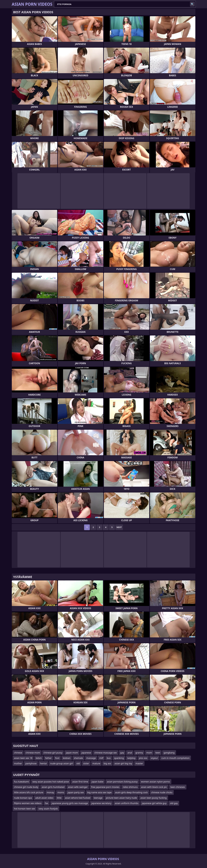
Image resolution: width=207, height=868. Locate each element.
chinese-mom (33, 753)
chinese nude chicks (162, 792)
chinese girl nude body (26, 787)
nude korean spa (23, 798)
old (78, 763)
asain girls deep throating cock (131, 792)
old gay (174, 803)
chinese (18, 753)
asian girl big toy (123, 763)
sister (86, 763)
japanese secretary (101, 803)
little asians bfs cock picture (29, 792)
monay (50, 792)
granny (139, 753)
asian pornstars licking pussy (122, 782)
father (48, 758)
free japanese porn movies (105, 787)
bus (109, 758)
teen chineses (178, 787)
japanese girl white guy (154, 803)
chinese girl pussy (53, 753)
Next (119, 527)
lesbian (67, 758)
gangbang (169, 753)
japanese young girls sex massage (70, 803)
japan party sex (76, 792)
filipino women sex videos (28, 803)
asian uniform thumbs (127, 803)
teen (158, 753)
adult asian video (44, 798)
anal (130, 753)
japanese (86, 753)
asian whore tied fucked (78, 798)
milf (101, 758)
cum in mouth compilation (175, 758)
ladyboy (131, 758)
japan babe (97, 782)
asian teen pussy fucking (154, 798)
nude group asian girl (62, 763)
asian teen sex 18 (23, 758)
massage (91, 758)
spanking (119, 758)
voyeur (154, 758)
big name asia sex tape (99, 792)
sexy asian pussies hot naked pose (51, 782)
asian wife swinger (78, 787)
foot (57, 758)
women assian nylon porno (155, 782)
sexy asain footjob (48, 809)
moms (61, 792)
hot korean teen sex (25, 809)
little (59, 798)
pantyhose (31, 763)
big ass (107, 763)
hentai (43, 763)
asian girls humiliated (53, 787)
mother (18, 763)
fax (47, 803)
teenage (98, 798)
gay (122, 753)
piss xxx (143, 758)
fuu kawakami (22, 782)
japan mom (72, 753)
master (139, 763)
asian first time (80, 782)
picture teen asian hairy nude (121, 798)
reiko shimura (130, 787)
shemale (78, 758)
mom (149, 753)
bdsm (39, 758)
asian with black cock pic (154, 787)
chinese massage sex (106, 753)
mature (96, 763)
